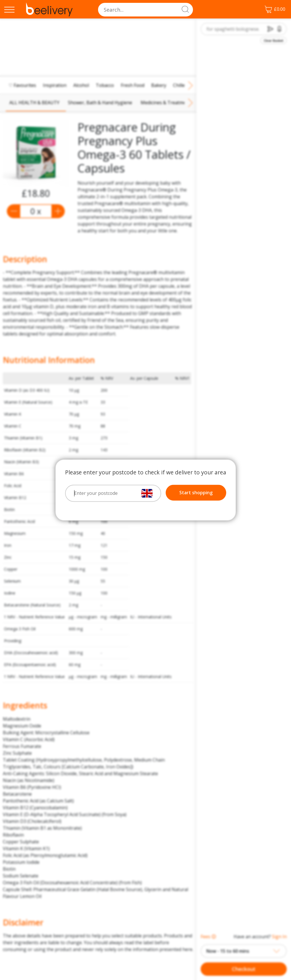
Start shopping (196, 493)
